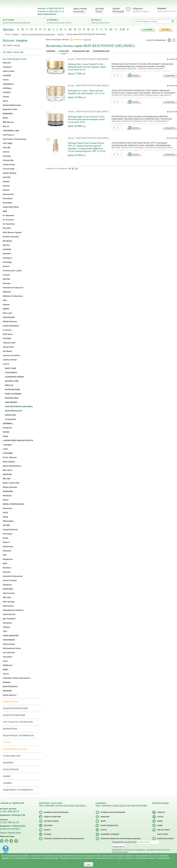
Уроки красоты (10, 695)
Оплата (99, 11)
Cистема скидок (51, 821)
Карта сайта (163, 834)
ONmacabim (8, 521)
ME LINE (7, 479)
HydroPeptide (9, 317)
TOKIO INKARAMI (11, 636)
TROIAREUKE (9, 640)
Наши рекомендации (15, 708)
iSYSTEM (7, 338)
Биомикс (7, 682)
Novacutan (8, 508)
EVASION (7, 249)
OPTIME (6, 525)
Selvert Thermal (10, 580)
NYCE (5, 513)
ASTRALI (7, 92)
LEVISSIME (8, 453)
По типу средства (13, 52)
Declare (6, 190)
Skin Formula (9, 593)
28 (73, 168)
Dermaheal (8, 198)
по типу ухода (11, 46)
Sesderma (7, 585)
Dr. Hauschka (9, 224)
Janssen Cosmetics (11, 355)
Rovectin (7, 572)
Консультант (79, 11)
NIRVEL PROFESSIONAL (14, 504)
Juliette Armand (10, 360)
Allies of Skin (9, 71)
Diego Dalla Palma (11, 207)
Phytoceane (8, 546)
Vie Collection (9, 653)
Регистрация (118, 11)
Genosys (7, 283)
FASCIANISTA (11, 373)
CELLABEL (8, 143)
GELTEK (7, 279)
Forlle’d (6, 266)
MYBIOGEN (8, 491)
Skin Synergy (9, 602)
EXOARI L (7, 254)
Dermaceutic (8, 194)
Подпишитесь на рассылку (124, 842)
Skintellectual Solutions (13, 610)
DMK (5, 211)
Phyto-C (6, 542)
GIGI (5, 300)
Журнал (111, 21)
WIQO (5, 670)
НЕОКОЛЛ (7, 691)
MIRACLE (9, 385)
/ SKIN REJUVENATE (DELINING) (92, 59)
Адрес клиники (80, 8)
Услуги (104, 830)
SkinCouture (8, 606)
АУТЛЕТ (166, 29)
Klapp (5, 436)
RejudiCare (8, 559)
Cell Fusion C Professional (15, 139)
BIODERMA (8, 114)
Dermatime (8, 203)
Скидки (7, 783)
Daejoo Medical (10, 173)
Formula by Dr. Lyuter (12, 271)
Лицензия (105, 817)
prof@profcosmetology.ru (10, 829)
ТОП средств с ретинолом (18, 722)
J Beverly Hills (9, 343)
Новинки (51, 51)
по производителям (15, 59)
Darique (6, 182)
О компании (10, 419)
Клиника (66, 21)
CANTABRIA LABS (11, 131)
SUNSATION (10, 415)
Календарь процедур (110, 834)
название (64, 51)
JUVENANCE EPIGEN (14, 377)
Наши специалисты (109, 825)
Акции (7, 776)
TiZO (5, 631)
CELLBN (7, 148)
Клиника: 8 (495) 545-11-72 (51, 11)
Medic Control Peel (11, 483)
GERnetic (7, 292)
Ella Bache (8, 241)
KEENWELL (8, 423)
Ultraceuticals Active (12, 648)
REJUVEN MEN (12, 398)
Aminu (6, 80)
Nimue (6, 500)
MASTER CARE (12, 381)
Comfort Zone (9, 165)
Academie (7, 67)
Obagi (5, 517)
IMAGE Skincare (10, 322)
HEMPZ (6, 309)
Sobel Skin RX (9, 614)
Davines (6, 186)
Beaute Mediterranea (12, 105)
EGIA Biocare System (12, 232)
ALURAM (7, 75)
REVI (5, 563)
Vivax (5, 661)
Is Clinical (7, 330)
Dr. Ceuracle (8, 220)
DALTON (7, 177)
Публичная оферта (166, 839)
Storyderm (7, 623)
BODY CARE (10, 368)
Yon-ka (6, 674)
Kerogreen (7, 428)
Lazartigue (7, 445)
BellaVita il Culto (10, 109)
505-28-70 (9, 812)
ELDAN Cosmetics (11, 237)
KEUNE (6, 432)
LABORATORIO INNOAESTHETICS (18, 440)
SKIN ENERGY (11, 402)
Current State (9, 169)
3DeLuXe (7, 63)
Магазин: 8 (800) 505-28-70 (51, 8)
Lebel (5, 449)
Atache (6, 97)
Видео (160, 821)
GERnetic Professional (13, 296)
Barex (5, 101)
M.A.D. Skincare (10, 457)
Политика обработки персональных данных (64, 839)
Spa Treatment (9, 619)
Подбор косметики (14, 715)
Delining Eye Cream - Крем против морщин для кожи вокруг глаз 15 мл (86, 92)
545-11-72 (9, 822)
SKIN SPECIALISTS (13, 411)
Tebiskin (7, 627)
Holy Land (7, 313)
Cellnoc (6, 152)
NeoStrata (7, 496)
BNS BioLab (8, 122)
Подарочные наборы (15, 749)
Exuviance (7, 258)
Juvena (71, 59)
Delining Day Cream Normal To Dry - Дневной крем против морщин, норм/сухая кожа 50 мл (87, 67)
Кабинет (116, 8)
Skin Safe (7, 597)
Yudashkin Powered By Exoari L (17, 678)
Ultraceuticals (9, 644)
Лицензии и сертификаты (18, 790)
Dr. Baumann (8, 215)
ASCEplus (7, 88)
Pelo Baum (8, 534)
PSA (5, 555)
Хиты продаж (11, 769)
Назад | (8, 34)
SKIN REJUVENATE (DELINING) (19, 406)
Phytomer (7, 551)
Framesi (6, 275)
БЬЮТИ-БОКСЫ (10, 686)
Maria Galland (9, 462)
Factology (7, 262)
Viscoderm (8, 657)
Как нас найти (163, 830)
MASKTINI (7, 474)
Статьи (160, 817)
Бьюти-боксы (11, 702)
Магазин (22, 21)
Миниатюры (10, 729)
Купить (136, 75)
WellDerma (8, 665)
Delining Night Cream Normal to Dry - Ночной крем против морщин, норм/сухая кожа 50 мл (87, 119)
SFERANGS (8, 589)
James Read (8, 347)
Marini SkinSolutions (12, 466)
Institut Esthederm (11, 326)
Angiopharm (8, 84)
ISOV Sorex (8, 334)
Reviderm (7, 568)
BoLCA (6, 126)
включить (87, 40)
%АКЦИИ (148, 29)
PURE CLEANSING (13, 394)
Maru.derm (8, 470)
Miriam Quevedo (10, 487)
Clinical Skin (8, 160)
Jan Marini (7, 351)
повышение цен (81, 51)
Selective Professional (13, 576)
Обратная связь (7, 836)
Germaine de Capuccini (13, 288)
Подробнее (170, 75)
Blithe (5, 118)
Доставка (100, 8)
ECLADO (7, 228)
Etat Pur (6, 245)
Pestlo (6, 538)
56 (76, 168)
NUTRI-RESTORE (13, 390)
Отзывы (48, 834)
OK (88, 864)
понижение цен (101, 51)
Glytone (6, 305)
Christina (7, 156)
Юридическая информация (56, 812)
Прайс (103, 821)
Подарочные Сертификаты (18, 735)
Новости (161, 812)
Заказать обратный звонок (47, 14)
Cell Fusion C (9, 135)
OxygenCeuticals (10, 530)
